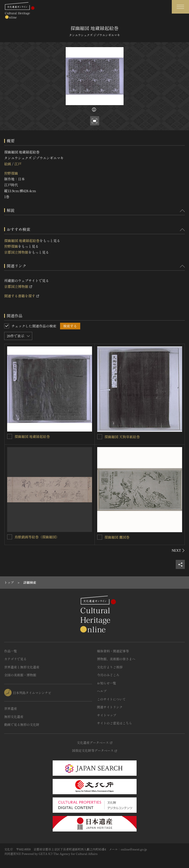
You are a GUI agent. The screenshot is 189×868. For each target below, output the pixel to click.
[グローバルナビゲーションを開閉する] (180, 7)
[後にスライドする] (178, 550)
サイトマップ (107, 715)
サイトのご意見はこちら (115, 723)
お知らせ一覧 (107, 683)
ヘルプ (102, 691)
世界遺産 (11, 708)
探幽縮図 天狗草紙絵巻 (122, 437)
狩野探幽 (11, 173)
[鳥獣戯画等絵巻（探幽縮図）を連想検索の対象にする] (10, 537)
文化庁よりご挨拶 (110, 667)
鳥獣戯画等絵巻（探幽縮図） (37, 537)
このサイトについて (111, 699)
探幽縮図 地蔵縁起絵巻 (22, 241)
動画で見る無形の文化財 (22, 725)
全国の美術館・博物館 (20, 675)
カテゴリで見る (15, 659)
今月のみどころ (108, 675)
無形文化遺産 (14, 717)
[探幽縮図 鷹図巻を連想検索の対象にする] (100, 537)
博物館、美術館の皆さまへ (116, 659)
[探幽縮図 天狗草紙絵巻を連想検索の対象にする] (100, 437)
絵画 (8, 164)
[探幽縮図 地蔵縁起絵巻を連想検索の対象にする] (10, 436)
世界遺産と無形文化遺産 (22, 667)
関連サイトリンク (110, 707)
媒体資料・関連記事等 (113, 651)
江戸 (18, 164)
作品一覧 (11, 651)
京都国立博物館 (16, 252)
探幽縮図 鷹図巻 (117, 537)
